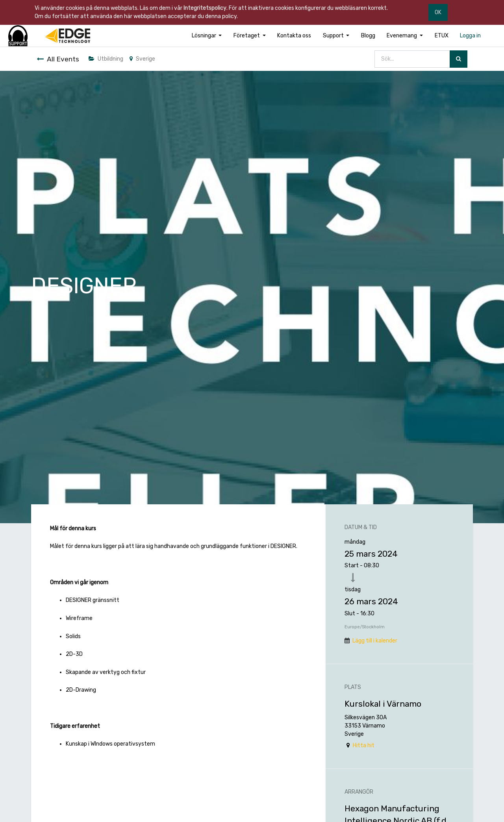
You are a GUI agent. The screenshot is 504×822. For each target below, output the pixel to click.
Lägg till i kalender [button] (375, 641)
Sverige (142, 59)
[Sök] (459, 59)
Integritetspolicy (205, 8)
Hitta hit (364, 745)
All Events (58, 59)
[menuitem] (294, 36)
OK (438, 12)
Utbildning (106, 59)
